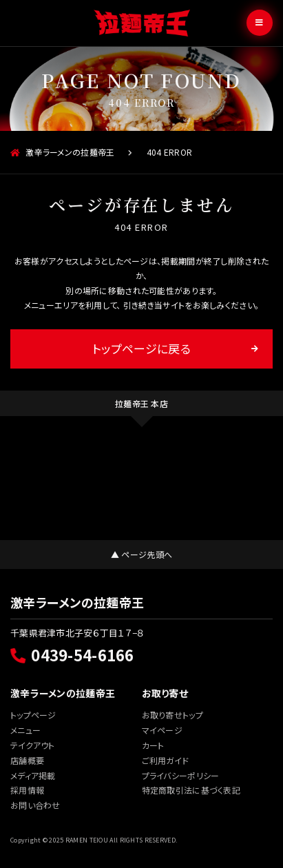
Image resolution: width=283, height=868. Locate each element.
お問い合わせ (35, 805)
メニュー (25, 730)
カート (153, 745)
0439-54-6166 (72, 654)
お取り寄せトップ (172, 715)
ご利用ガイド (166, 760)
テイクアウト (33, 745)
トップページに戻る (141, 348)
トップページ (33, 715)
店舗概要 (27, 760)
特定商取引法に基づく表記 (191, 790)
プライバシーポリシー (181, 775)
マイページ (162, 730)
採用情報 (27, 790)
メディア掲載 (33, 775)
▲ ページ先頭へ (141, 554)
